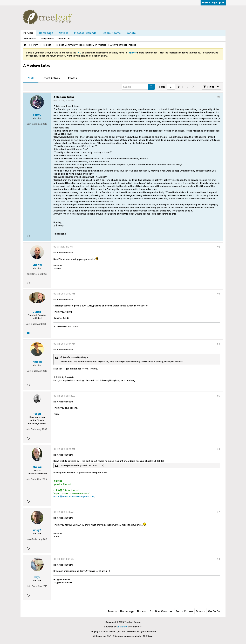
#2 (218, 247)
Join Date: (32, 124)
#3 (218, 294)
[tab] (31, 78)
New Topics (30, 39)
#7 (218, 512)
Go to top (215, 611)
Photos (73, 78)
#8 (218, 559)
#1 (218, 97)
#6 (218, 449)
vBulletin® (122, 627)
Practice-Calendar (86, 33)
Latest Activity (51, 78)
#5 (218, 396)
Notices (64, 33)
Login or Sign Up (213, 3)
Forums (28, 33)
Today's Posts (47, 39)
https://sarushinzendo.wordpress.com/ (74, 496)
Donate (131, 33)
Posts (31, 78)
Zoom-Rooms (112, 33)
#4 (218, 344)
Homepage (46, 33)
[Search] (138, 87)
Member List (64, 39)
